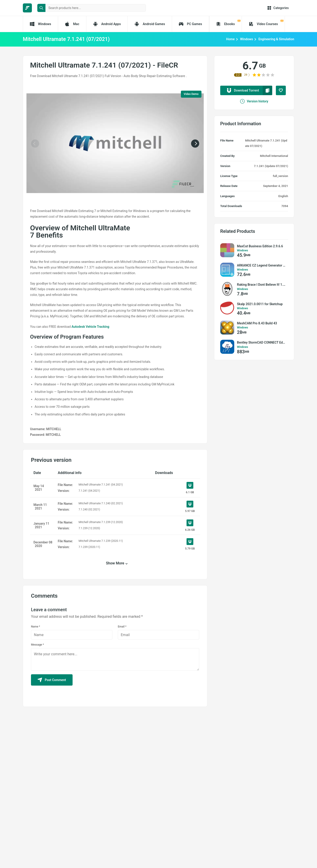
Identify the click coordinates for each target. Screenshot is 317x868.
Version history (254, 101)
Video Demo (191, 94)
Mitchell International (274, 156)
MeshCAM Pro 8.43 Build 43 (257, 323)
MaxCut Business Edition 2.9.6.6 (260, 246)
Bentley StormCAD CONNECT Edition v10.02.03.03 (261, 342)
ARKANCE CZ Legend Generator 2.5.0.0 (261, 265)
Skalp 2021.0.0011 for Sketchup (260, 304)
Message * (37, 645)
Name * (35, 627)
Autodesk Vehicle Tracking (90, 327)
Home (230, 39)
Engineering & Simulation (276, 39)
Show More (115, 563)
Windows (247, 39)
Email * (122, 627)
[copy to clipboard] (267, 90)
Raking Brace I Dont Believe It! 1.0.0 (261, 285)
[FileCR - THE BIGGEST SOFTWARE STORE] (27, 8)
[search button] (41, 8)
